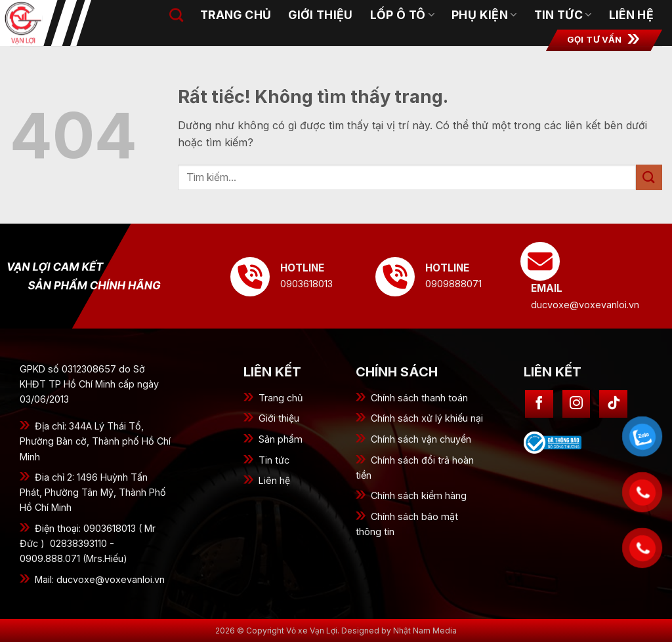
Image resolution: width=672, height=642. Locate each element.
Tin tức (563, 15)
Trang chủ (236, 15)
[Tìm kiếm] (176, 15)
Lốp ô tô (402, 15)
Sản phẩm (281, 439)
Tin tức (274, 460)
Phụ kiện (484, 15)
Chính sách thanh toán (419, 398)
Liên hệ (631, 15)
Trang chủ (281, 398)
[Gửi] (649, 177)
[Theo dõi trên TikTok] (613, 404)
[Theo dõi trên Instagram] (577, 404)
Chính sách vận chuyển (421, 439)
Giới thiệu (279, 418)
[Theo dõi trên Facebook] (539, 404)
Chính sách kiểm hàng (419, 495)
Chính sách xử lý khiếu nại (427, 418)
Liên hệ (274, 480)
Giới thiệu (321, 15)
